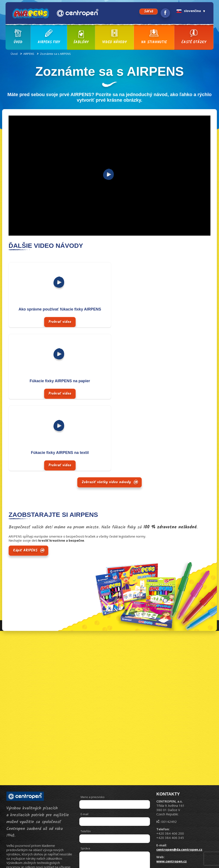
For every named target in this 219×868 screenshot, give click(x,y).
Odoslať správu (128, 824)
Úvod (18, 37)
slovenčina (189, 11)
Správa (85, 777)
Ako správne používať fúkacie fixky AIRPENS (57, 309)
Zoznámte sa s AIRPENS (55, 54)
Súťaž (149, 11)
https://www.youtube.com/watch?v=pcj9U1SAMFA (47, 117)
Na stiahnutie (154, 37)
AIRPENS (29, 54)
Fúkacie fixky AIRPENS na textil (57, 381)
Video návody (114, 37)
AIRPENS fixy (49, 37)
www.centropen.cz (172, 789)
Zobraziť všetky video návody (106, 411)
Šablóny (81, 37)
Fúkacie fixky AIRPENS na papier (160, 309)
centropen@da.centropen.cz (179, 778)
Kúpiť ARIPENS (25, 479)
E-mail (84, 742)
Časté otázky (194, 37)
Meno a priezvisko (93, 725)
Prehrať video (57, 283)
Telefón (86, 759)
